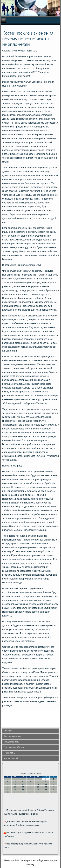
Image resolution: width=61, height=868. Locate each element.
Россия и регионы (13, 736)
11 (15, 784)
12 (23, 784)
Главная (8, 731)
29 (46, 789)
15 (46, 784)
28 (38, 789)
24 (8, 789)
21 (38, 787)
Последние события (14, 747)
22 (46, 787)
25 (15, 789)
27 (30, 789)
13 (30, 784)
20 (30, 787)
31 (8, 792)
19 (23, 787)
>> (5, 810)
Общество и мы (12, 742)
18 (15, 787)
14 (38, 784)
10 (8, 784)
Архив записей (11, 758)
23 (53, 787)
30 (53, 789)
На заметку (10, 753)
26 (23, 789)
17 (8, 787)
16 (53, 784)
